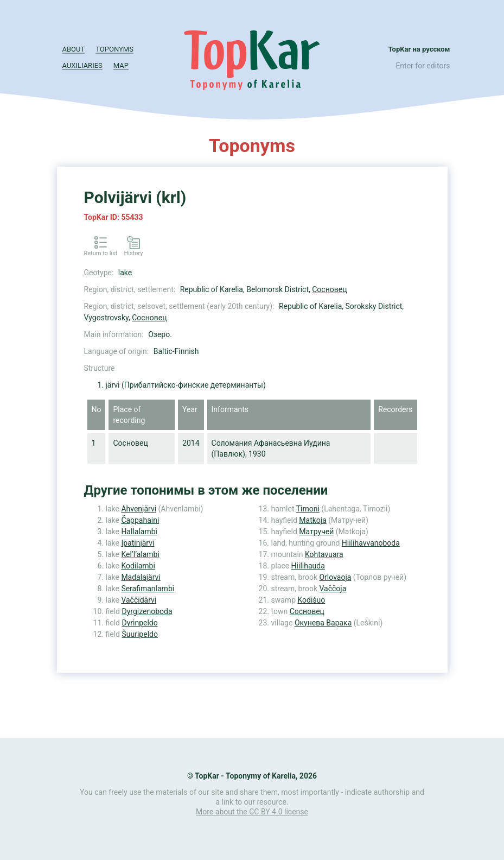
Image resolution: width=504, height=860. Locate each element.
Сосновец (329, 289)
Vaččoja (333, 589)
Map (121, 65)
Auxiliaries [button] (82, 65)
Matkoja (312, 520)
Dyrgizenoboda (147, 611)
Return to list (101, 253)
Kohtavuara (324, 554)
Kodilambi (138, 566)
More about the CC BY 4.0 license (252, 812)
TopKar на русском (419, 49)
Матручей (316, 532)
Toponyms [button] (114, 49)
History (133, 253)
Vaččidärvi (139, 600)
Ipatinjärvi (138, 543)
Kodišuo (311, 600)
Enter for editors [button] (423, 66)
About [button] (74, 49)
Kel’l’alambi (140, 554)
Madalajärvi (141, 577)
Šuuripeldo (139, 634)
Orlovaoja (335, 577)
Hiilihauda (308, 566)
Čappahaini (140, 520)
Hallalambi (139, 532)
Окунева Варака (323, 623)
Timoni (308, 509)
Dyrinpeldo (139, 623)
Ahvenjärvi (139, 509)
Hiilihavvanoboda (371, 543)
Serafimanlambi (148, 589)
